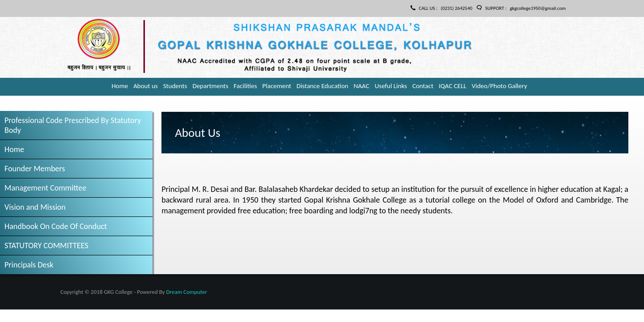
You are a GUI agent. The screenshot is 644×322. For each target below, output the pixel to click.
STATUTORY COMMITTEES (47, 246)
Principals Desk (29, 265)
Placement (277, 86)
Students (175, 86)
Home (120, 86)
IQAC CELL (453, 86)
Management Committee (45, 188)
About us (146, 86)
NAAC (362, 86)
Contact (423, 86)
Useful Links (391, 86)
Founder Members (35, 169)
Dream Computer (187, 292)
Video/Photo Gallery (500, 86)
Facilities (246, 86)
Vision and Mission (35, 207)
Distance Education (322, 86)
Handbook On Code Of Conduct (56, 226)
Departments (210, 86)
